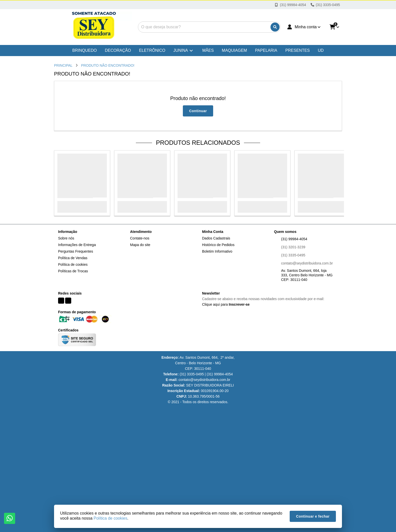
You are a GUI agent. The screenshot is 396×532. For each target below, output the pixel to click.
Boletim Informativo (217, 251)
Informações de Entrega (77, 245)
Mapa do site (140, 245)
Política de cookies (73, 264)
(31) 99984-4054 (294, 239)
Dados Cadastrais (216, 238)
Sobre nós (66, 238)
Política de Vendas (73, 258)
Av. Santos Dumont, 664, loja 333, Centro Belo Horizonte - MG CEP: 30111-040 (307, 275)
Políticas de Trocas (73, 271)
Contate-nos (140, 238)
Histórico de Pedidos (218, 245)
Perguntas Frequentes (76, 251)
